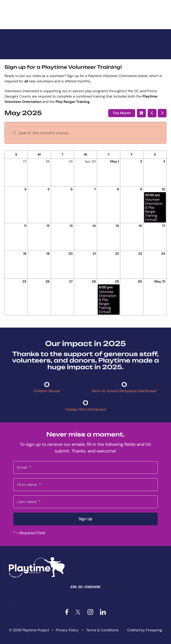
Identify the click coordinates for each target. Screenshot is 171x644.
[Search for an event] (85, 133)
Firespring (154, 630)
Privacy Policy (67, 630)
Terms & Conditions (102, 630)
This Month (122, 113)
